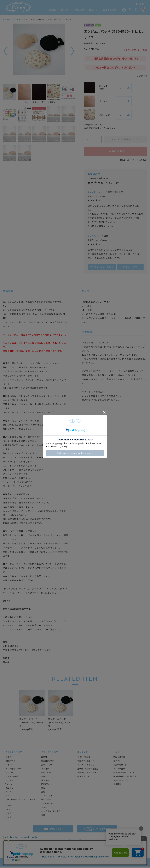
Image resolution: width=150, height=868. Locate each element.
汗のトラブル (47, 766)
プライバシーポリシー (123, 782)
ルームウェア (11, 782)
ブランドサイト (103, 830)
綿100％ (45, 782)
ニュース (94, 10)
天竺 (43, 817)
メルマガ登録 (119, 770)
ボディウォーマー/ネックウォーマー (20, 802)
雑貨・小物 (22, 19)
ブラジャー (10, 759)
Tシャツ (9, 786)
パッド (8, 793)
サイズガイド (140, 76)
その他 (8, 811)
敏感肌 (44, 759)
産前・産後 (46, 774)
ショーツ (9, 766)
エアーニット (47, 797)
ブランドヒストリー (86, 759)
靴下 (7, 797)
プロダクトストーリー (87, 762)
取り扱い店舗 (110, 10)
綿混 (43, 789)
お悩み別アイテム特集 (87, 774)
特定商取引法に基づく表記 (125, 778)
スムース (45, 809)
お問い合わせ (56, 830)
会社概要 (117, 786)
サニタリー (10, 789)
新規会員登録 (119, 759)
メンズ (8, 815)
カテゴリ (66, 10)
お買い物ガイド (120, 766)
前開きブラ (10, 762)
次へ (73, 51)
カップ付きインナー (14, 770)
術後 (43, 778)
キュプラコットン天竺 (51, 813)
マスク (8, 807)
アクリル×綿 (47, 805)
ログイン (117, 762)
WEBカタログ (83, 778)
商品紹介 (80, 10)
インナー (9, 774)
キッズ (8, 819)
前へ (5, 51)
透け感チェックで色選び (88, 770)
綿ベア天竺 (46, 801)
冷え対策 (45, 770)
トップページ (9, 19)
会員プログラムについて (124, 774)
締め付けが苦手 (48, 762)
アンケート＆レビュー (87, 766)
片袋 (43, 793)
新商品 (53, 10)
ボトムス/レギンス (14, 778)
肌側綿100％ (47, 786)
